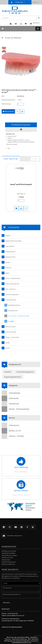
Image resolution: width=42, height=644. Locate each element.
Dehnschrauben (11, 327)
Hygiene (8, 236)
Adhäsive (8, 268)
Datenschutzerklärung (19, 639)
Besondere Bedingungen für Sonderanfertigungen (21, 640)
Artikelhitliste (7, 558)
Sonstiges (11, 321)
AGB (29, 639)
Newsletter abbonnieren (12, 627)
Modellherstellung (14, 305)
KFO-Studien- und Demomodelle (19, 316)
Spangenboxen (13, 311)
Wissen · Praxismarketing (15, 409)
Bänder (8, 262)
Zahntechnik (10, 404)
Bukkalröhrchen (10, 257)
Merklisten (6, 560)
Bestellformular (8, 564)
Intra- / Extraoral (10, 289)
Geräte (7, 343)
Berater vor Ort (11, 431)
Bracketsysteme (10, 252)
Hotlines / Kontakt (13, 436)
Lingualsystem (10, 246)
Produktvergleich (9, 562)
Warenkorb (35, 24)
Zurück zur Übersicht (13, 38)
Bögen (7, 273)
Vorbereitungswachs (25, 372)
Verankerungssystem (12, 294)
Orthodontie (10, 398)
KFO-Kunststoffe (11, 332)
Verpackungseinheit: (8, 100)
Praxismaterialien (11, 300)
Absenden (7, 603)
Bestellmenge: (6, 104)
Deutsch (36, 2)
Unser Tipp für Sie (11, 159)
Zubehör (8, 372)
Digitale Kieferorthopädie (13, 241)
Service (8, 348)
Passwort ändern (8, 553)
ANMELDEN (19, 2)
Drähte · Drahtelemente (13, 278)
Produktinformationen (21, 125)
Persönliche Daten (9, 551)
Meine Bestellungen (9, 555)
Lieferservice (11, 425)
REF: (3, 96)
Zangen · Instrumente (12, 337)
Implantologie (11, 393)
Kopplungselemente (13, 377)
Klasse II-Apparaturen (12, 284)
